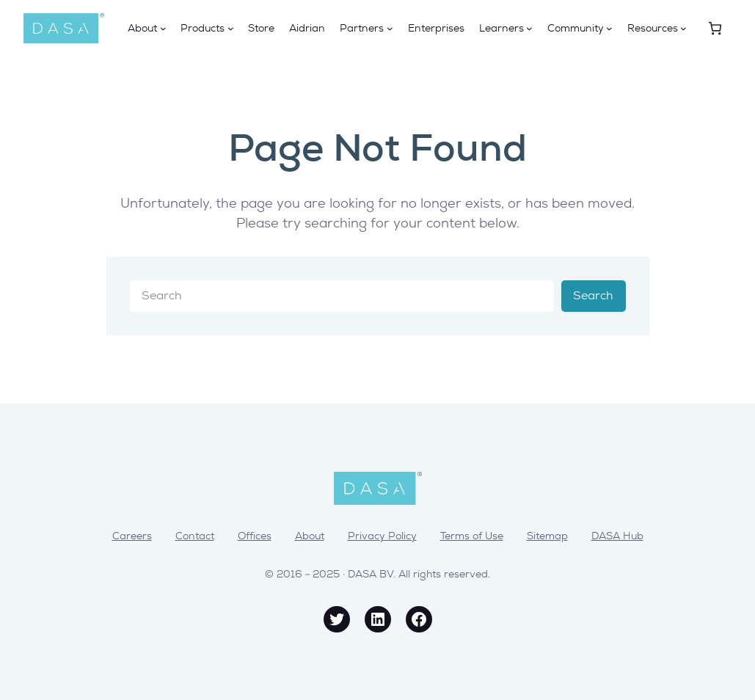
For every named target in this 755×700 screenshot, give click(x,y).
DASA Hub (617, 536)
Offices (255, 536)
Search (593, 295)
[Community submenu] (609, 28)
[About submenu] (163, 28)
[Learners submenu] (529, 28)
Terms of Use (472, 536)
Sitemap (547, 536)
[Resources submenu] (683, 28)
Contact (195, 536)
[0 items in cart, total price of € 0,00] (715, 28)
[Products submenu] (231, 28)
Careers (132, 536)
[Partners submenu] (390, 28)
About (310, 536)
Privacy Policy (382, 536)
